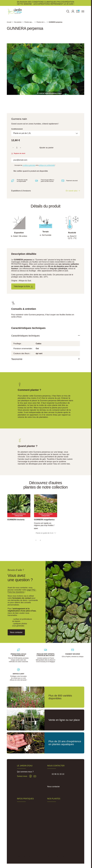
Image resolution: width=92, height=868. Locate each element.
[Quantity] (40, 544)
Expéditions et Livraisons (27, 809)
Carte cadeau (53, 846)
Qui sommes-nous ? (25, 772)
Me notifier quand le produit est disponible (32, 173)
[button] (78, 12)
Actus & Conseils (24, 813)
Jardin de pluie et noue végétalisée (57, 834)
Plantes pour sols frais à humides (56, 827)
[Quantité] (17, 150)
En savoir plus (72, 193)
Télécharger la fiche (25, 289)
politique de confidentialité (47, 168)
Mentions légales (46, 857)
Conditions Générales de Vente (62, 857)
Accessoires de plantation (58, 822)
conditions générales (29, 168)
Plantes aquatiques (55, 805)
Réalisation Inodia (55, 860)
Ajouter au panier (46, 149)
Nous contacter (54, 787)
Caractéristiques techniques (27, 338)
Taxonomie (17, 362)
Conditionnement (17, 131)
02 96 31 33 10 (58, 774)
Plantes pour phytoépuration (59, 818)
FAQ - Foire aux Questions (28, 805)
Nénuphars (52, 809)
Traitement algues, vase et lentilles (57, 841)
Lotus (50, 813)
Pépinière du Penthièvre (27, 818)
